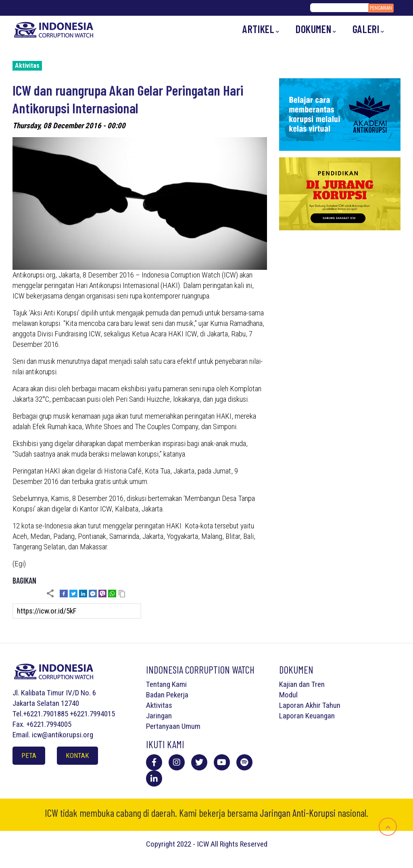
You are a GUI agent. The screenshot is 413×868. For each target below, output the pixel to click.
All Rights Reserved (239, 844)
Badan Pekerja (167, 695)
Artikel (261, 29)
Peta (29, 755)
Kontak (77, 755)
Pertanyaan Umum (173, 726)
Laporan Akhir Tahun (310, 705)
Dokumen (316, 29)
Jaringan (159, 716)
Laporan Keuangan (307, 716)
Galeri (368, 29)
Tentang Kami (166, 684)
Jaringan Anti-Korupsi (298, 813)
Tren (318, 684)
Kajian (288, 684)
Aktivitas (27, 66)
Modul (288, 695)
